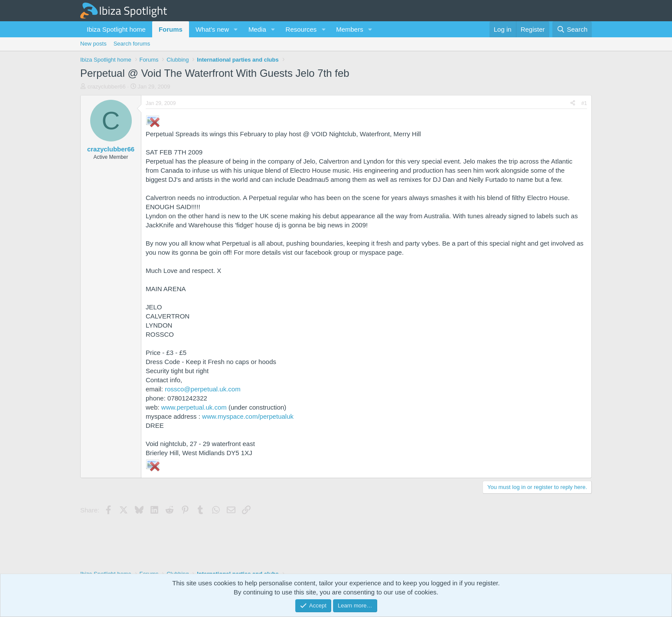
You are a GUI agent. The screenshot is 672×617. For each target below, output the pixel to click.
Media (257, 29)
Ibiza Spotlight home (116, 29)
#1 (584, 103)
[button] (236, 29)
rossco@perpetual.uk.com (202, 389)
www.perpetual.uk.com (194, 407)
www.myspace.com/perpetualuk (248, 416)
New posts (93, 44)
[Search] (572, 29)
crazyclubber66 (107, 87)
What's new (212, 29)
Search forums (132, 44)
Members (350, 29)
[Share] (573, 103)
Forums (171, 29)
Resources (301, 29)
